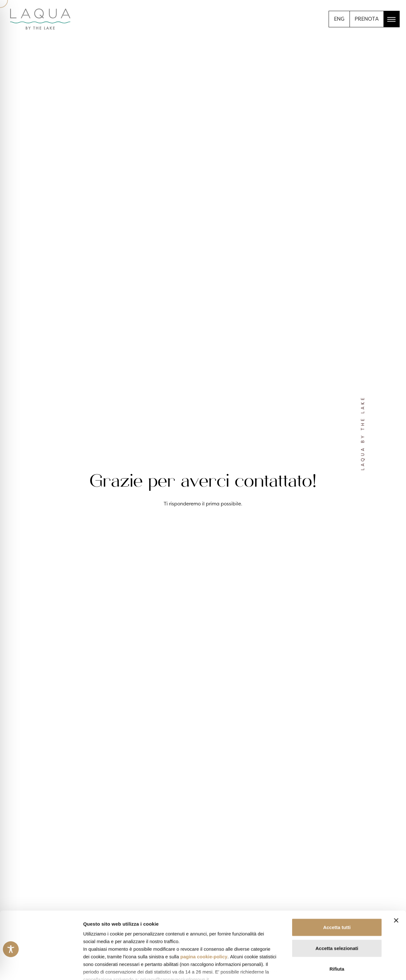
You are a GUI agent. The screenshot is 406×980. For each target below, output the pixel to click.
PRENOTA (367, 19)
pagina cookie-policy (204, 912)
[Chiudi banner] (396, 876)
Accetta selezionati (337, 904)
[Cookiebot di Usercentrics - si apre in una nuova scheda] (41, 968)
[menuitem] (339, 18)
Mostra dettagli (334, 967)
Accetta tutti (337, 883)
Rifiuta (337, 925)
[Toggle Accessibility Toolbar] (11, 949)
